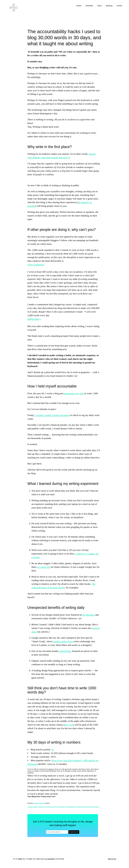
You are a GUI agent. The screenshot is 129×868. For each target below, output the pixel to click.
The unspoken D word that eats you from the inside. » (83, 807)
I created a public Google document (52, 415)
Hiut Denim (65, 651)
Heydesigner (88, 615)
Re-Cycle (69, 725)
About (100, 6)
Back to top (112, 859)
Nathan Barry (34, 319)
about (34, 632)
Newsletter (90, 6)
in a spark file (43, 567)
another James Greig (63, 641)
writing (36, 803)
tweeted (96, 628)
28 (52, 750)
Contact (120, 6)
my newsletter (50, 859)
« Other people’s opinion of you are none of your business (46, 807)
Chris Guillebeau (36, 265)
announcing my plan (74, 393)
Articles (79, 6)
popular (42, 803)
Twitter (20, 859)
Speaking (109, 6)
